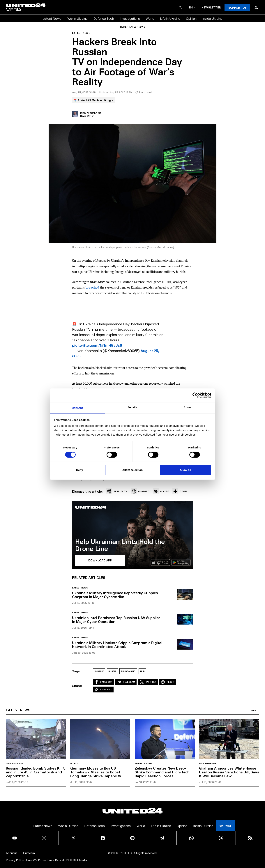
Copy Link (103, 690)
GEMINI (180, 491)
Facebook (103, 682)
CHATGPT (140, 491)
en (192, 7)
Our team (29, 853)
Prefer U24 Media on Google (93, 100)
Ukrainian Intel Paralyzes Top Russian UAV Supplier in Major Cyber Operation (116, 619)
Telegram (126, 682)
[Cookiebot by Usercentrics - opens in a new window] (195, 395)
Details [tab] (132, 407)
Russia (112, 671)
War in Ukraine (77, 18)
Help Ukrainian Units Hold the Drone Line (120, 545)
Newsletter (211, 7)
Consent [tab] (77, 408)
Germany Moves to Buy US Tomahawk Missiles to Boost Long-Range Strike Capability (96, 772)
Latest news (137, 27)
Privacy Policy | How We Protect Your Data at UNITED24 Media (46, 860)
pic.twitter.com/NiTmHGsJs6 (97, 345)
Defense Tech (104, 18)
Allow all (185, 470)
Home (123, 27)
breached (92, 288)
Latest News (52, 18)
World (150, 18)
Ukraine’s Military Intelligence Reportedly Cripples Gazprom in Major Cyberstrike (115, 595)
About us (12, 853)
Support (225, 826)
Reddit (168, 682)
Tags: (76, 671)
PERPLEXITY (117, 491)
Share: (77, 686)
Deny (80, 470)
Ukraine (99, 671)
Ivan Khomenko (91, 113)
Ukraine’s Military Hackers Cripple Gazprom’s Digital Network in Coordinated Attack (117, 645)
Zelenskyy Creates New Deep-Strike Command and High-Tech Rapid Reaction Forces (162, 772)
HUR (142, 671)
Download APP (100, 560)
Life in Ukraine (170, 18)
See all (255, 711)
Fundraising (128, 671)
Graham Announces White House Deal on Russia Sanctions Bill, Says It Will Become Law (229, 772)
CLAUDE (161, 491)
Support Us (237, 7)
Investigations (130, 18)
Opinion (191, 18)
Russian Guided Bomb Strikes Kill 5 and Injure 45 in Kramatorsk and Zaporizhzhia (36, 772)
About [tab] (188, 407)
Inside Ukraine (212, 18)
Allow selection (133, 470)
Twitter (148, 682)
